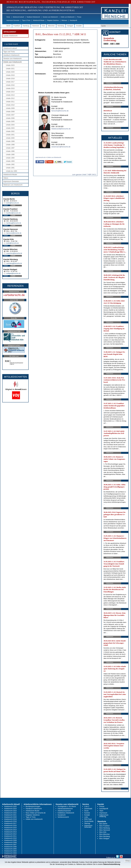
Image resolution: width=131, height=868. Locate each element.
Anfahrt (6, 205)
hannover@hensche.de (14, 233)
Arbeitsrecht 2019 (10, 819)
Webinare (64, 20)
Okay (127, 861)
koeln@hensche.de (12, 243)
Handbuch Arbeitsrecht (33, 17)
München (51, 26)
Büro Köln (103, 832)
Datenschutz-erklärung (104, 816)
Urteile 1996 (10, 151)
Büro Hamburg (105, 828)
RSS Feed (88, 819)
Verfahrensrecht (63, 817)
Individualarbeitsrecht (65, 809)
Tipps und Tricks (9, 52)
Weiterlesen (110, 83)
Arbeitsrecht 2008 (10, 842)
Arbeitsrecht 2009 (10, 840)
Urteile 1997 (10, 148)
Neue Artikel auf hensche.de (36, 813)
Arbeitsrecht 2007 (10, 845)
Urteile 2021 (10, 69)
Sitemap (87, 823)
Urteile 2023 (10, 65)
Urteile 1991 (10, 168)
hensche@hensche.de (60, 111)
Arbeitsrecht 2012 (10, 834)
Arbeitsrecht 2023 (10, 811)
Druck (86, 811)
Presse (79, 17)
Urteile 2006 (10, 118)
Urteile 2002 (10, 131)
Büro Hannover (105, 830)
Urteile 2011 (10, 102)
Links (86, 817)
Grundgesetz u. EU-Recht (67, 807)
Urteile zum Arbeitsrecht (67, 17)
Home (8, 17)
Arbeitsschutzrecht (64, 811)
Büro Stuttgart (104, 839)
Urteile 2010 (10, 105)
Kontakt (87, 815)
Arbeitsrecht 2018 (10, 821)
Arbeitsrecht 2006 (10, 847)
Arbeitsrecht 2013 (10, 832)
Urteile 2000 (10, 138)
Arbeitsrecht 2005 (10, 849)
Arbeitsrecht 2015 (10, 828)
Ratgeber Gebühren (53, 20)
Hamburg (26, 26)
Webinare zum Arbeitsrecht (13, 185)
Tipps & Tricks (26, 20)
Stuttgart (70, 26)
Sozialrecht (62, 815)
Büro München (105, 834)
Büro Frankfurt (104, 826)
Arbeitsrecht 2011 (10, 836)
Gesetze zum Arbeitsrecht (50, 17)
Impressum (103, 813)
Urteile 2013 (10, 95)
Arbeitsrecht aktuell (18, 17)
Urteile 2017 (10, 82)
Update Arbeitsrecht (10, 36)
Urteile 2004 (10, 125)
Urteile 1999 (10, 141)
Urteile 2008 (10, 112)
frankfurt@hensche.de (13, 213)
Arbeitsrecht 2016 (10, 826)
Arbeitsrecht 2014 (10, 830)
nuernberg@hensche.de (14, 263)
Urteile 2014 (10, 92)
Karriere (87, 813)
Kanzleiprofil (73, 20)
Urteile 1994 (10, 158)
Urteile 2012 (10, 98)
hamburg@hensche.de (14, 223)
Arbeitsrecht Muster (39, 20)
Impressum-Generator (13, 20)
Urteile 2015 (10, 88)
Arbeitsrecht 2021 (10, 815)
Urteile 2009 (10, 108)
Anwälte (79, 26)
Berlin (9, 26)
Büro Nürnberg (105, 836)
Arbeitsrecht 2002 (10, 855)
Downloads (88, 809)
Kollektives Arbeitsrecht (66, 813)
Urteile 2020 (10, 72)
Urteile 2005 (10, 122)
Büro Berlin (103, 824)
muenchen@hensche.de (14, 253)
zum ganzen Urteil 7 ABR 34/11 (84, 174)
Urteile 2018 (10, 79)
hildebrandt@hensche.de (61, 129)
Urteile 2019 (10, 75)
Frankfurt (17, 26)
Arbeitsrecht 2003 (10, 853)
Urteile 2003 (10, 128)
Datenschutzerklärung (112, 864)
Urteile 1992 (10, 165)
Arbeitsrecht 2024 (10, 809)
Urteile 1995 (10, 155)
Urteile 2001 (10, 135)
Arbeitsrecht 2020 (10, 817)
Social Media (89, 821)
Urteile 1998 (10, 145)
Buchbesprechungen (33, 807)
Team (101, 811)
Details (13, 205)
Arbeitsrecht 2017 (10, 823)
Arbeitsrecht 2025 (10, 807)
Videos (6, 178)
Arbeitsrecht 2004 (10, 851)
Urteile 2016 (10, 85)
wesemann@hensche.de (61, 147)
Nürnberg (61, 26)
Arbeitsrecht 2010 (10, 838)
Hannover (36, 26)
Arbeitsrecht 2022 (10, 813)
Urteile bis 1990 (11, 171)
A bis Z (87, 807)
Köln (44, 26)
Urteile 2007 (10, 115)
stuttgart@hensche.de (13, 273)
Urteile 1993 (10, 161)
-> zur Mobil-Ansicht (11, 44)
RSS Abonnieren (9, 856)
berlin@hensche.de (13, 203)
